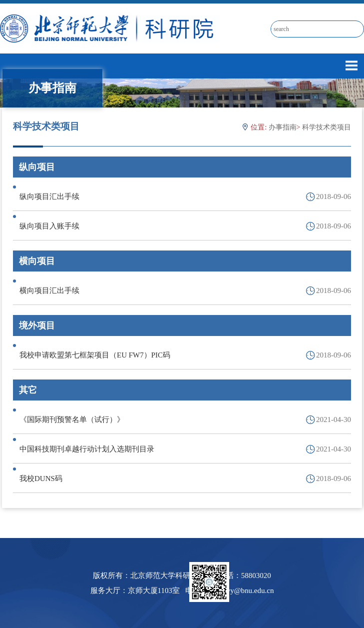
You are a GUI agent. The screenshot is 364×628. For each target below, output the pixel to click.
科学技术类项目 (327, 127)
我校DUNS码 (41, 478)
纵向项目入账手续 (49, 226)
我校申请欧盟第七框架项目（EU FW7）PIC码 (95, 355)
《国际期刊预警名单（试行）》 (72, 419)
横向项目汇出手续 (49, 290)
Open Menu (352, 65)
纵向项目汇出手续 (49, 196)
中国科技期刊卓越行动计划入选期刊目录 (87, 449)
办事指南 (283, 127)
